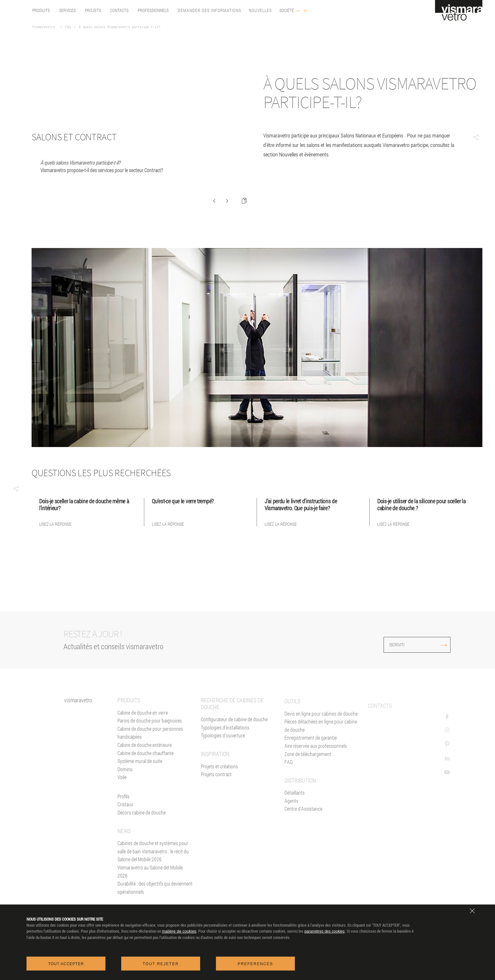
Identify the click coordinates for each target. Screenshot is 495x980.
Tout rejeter (161, 964)
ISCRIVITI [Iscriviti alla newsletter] (423, 645)
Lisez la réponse (55, 524)
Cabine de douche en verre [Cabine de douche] (143, 739)
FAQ (68, 27)
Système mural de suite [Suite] (140, 787)
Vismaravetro (44, 27)
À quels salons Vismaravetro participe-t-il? (120, 27)
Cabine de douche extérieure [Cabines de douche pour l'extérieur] (145, 771)
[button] (16, 489)
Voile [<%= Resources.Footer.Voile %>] (122, 804)
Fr (306, 11)
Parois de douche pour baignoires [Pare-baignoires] (150, 747)
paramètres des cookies (324, 932)
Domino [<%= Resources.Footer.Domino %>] (125, 795)
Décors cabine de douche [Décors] (142, 839)
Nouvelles (260, 11)
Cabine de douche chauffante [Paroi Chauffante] (146, 779)
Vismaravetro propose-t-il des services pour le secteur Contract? (102, 170)
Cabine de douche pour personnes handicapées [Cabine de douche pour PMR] (150, 759)
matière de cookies (179, 932)
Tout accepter (66, 964)
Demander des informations (209, 11)
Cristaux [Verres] (125, 831)
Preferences (255, 964)
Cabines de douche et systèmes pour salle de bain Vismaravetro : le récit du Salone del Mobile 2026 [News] (153, 878)
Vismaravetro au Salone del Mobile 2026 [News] (150, 898)
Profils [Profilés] (123, 823)
